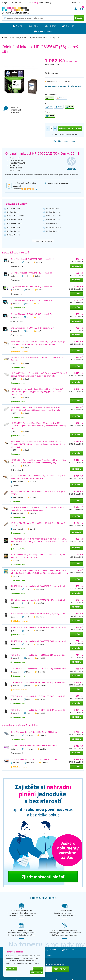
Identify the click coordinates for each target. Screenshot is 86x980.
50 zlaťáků (40, 644)
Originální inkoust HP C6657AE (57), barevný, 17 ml (33, 287)
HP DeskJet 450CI (53, 220)
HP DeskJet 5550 (53, 231)
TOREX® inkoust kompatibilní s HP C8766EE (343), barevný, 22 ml (39, 710)
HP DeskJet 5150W (54, 227)
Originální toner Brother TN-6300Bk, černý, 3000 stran (34, 746)
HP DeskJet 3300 (14, 208)
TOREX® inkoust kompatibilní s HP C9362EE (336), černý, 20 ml (38, 628)
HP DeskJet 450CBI (15, 220)
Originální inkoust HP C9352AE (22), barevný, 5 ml (32, 314)
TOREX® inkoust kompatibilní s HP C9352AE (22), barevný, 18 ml (38, 655)
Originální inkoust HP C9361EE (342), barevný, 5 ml (33, 328)
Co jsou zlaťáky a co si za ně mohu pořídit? (63, 86)
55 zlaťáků (40, 617)
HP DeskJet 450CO (15, 223)
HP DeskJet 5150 (14, 227)
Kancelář (70, 26)
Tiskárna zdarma (43, 32)
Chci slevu (60, 969)
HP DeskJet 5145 (53, 223)
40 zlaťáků (41, 700)
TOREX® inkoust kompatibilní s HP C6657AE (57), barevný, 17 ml (38, 683)
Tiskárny (51, 26)
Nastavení (38, 968)
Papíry (33, 26)
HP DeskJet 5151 (14, 231)
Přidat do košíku (70, 129)
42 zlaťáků (41, 672)
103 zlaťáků (42, 686)
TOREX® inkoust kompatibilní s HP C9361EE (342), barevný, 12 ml (39, 696)
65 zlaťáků (41, 713)
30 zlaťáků (40, 589)
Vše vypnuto (37, 972)
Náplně (16, 26)
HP (25, 38)
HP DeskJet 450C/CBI (16, 216)
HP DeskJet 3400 (53, 208)
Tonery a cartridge (16, 38)
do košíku (76, 266)
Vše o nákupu (77, 3)
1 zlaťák (39, 262)
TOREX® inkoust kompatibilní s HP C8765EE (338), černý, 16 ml (38, 641)
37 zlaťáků (40, 603)
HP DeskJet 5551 (14, 235)
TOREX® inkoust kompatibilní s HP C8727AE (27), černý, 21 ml (38, 600)
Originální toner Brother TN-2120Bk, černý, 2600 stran (34, 732)
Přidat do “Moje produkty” (64, 141)
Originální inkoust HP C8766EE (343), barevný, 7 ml (33, 301)
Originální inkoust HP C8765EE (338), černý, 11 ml (32, 259)
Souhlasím (11, 968)
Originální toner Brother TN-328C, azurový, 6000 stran (34, 760)
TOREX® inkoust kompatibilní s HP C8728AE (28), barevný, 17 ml (38, 669)
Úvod (5, 38)
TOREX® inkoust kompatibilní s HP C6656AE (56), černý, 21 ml (38, 614)
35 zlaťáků (40, 631)
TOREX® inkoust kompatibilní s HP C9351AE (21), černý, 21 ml (38, 586)
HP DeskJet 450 (13, 212)
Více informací (34, 963)
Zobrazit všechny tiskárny (43, 241)
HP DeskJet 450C (53, 212)
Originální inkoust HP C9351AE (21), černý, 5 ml (31, 273)
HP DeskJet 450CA (54, 216)
